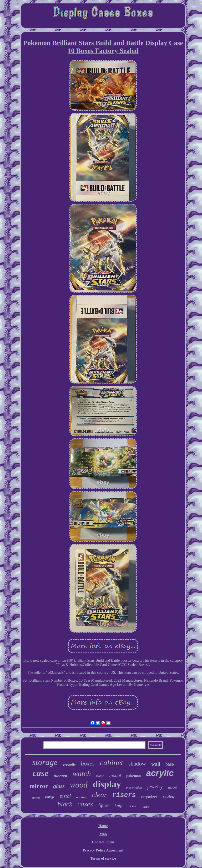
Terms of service (103, 858)
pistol (65, 796)
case (41, 773)
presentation (134, 788)
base (170, 764)
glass (59, 786)
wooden (81, 797)
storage (45, 762)
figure (104, 805)
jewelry (155, 786)
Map (103, 834)
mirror (39, 786)
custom (36, 798)
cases (85, 804)
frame (100, 776)
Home (103, 826)
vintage (50, 797)
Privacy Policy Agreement (103, 850)
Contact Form (103, 842)
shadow (137, 764)
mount (115, 776)
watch (82, 774)
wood (79, 785)
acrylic (160, 773)
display (107, 784)
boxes (88, 764)
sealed (168, 796)
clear (99, 795)
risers (124, 795)
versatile (69, 765)
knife (119, 805)
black (65, 804)
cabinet (112, 762)
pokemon (133, 776)
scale (133, 806)
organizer (149, 797)
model (172, 787)
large (146, 807)
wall (156, 764)
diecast (60, 776)
